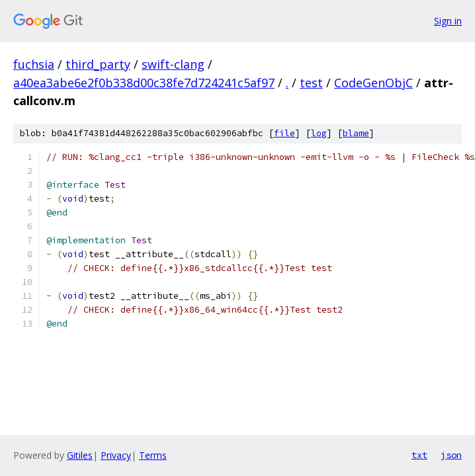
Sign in (448, 21)
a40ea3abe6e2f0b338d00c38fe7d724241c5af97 (144, 83)
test (311, 83)
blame (356, 133)
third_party (98, 64)
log (319, 133)
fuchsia (34, 64)
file (284, 133)
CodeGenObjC (373, 83)
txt (419, 455)
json (451, 455)
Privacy (116, 455)
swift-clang (173, 64)
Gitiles (80, 455)
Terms (153, 455)
